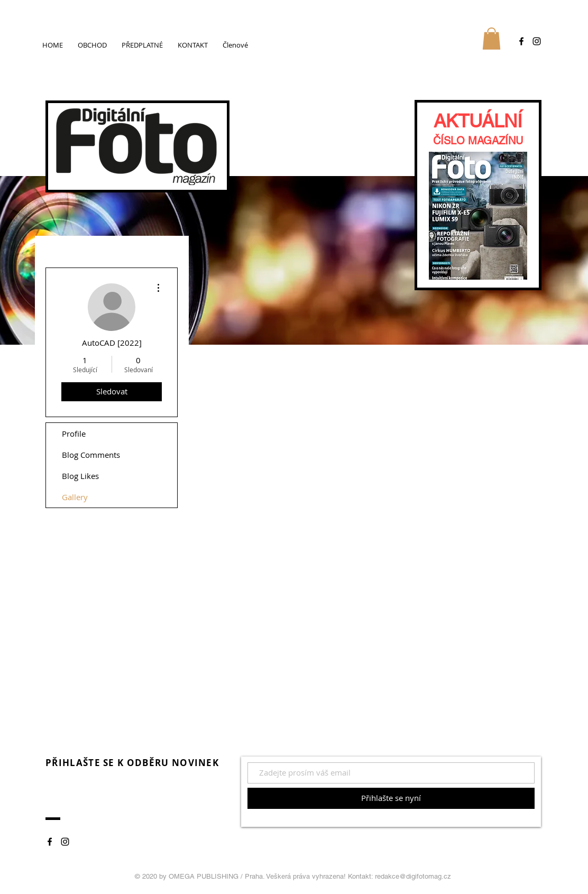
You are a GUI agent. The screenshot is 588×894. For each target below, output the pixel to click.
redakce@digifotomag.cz (413, 876)
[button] (491, 39)
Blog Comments (91, 455)
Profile (74, 434)
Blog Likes (80, 476)
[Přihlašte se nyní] (391, 798)
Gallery (75, 497)
